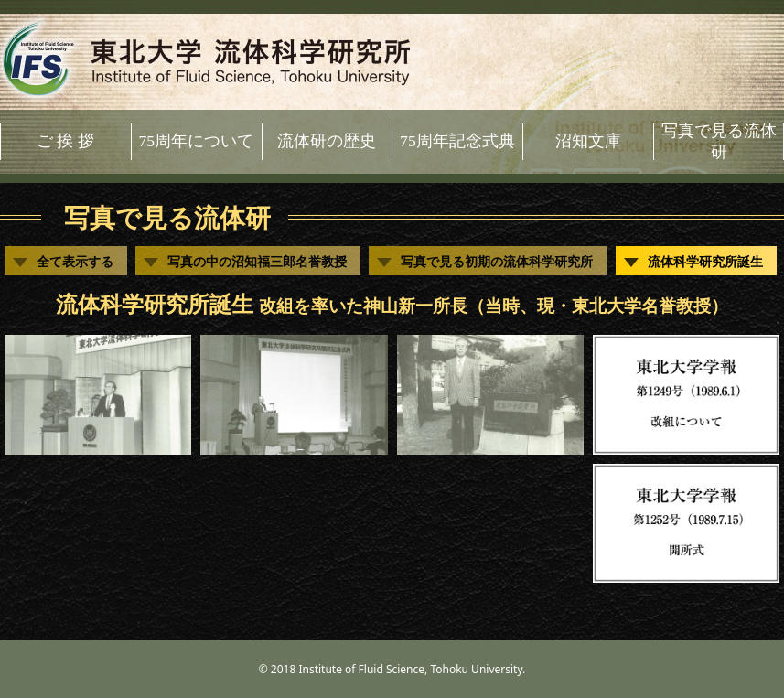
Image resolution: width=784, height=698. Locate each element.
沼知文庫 (588, 141)
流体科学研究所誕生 (705, 261)
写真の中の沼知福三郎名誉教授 (257, 261)
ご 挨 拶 (65, 141)
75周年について (196, 141)
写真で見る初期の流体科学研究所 (497, 261)
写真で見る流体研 (719, 141)
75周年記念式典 (457, 141)
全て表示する (75, 261)
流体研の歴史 (327, 141)
